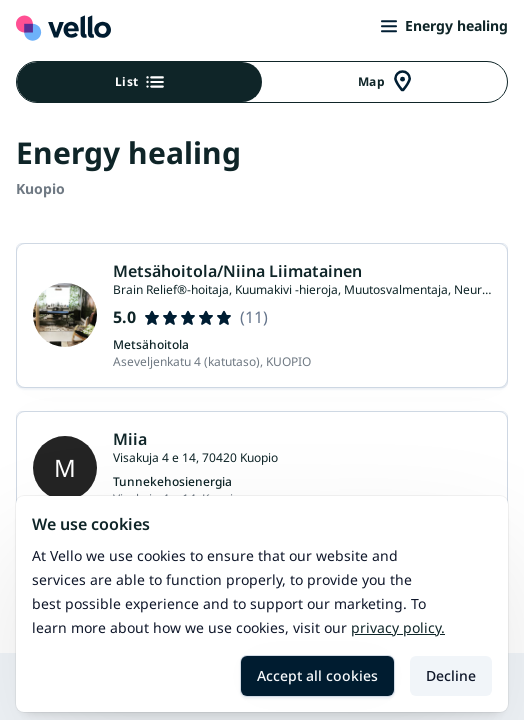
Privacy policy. (398, 627)
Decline (451, 675)
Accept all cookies (317, 675)
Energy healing (444, 25)
